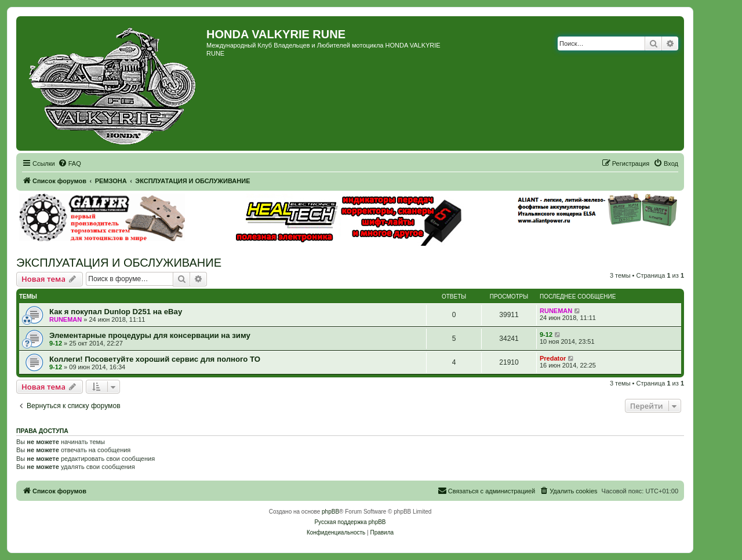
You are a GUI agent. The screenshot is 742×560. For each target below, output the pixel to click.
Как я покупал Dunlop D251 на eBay (116, 312)
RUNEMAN (66, 319)
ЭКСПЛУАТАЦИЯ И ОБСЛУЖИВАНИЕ (119, 263)
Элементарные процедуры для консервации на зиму (150, 335)
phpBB (330, 512)
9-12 (56, 343)
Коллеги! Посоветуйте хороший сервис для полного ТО (155, 359)
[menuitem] (70, 163)
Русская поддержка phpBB (350, 522)
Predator (553, 358)
